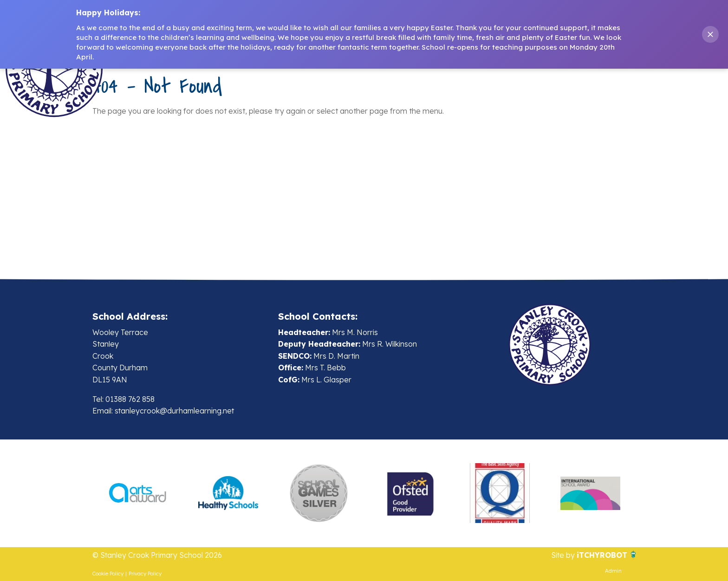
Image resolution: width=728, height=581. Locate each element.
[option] (138, 493)
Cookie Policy (108, 574)
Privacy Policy (145, 574)
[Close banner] (710, 34)
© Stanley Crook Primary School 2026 (158, 555)
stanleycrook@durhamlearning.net (175, 411)
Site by (564, 555)
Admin (613, 571)
